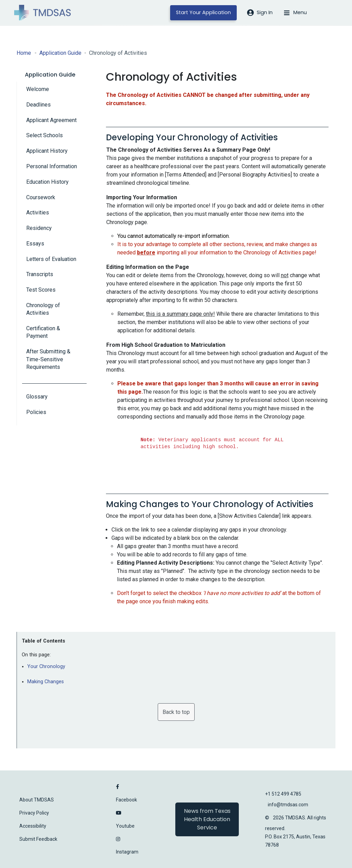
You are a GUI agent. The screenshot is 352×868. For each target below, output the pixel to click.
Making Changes (46, 682)
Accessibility (33, 826)
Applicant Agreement (51, 120)
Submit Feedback (38, 839)
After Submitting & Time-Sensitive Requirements (48, 359)
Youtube (125, 826)
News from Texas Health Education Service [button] (207, 819)
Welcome (38, 89)
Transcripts (40, 274)
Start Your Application (203, 12)
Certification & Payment (43, 332)
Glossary (37, 397)
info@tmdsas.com (288, 805)
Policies (36, 412)
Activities (38, 213)
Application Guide (60, 53)
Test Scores (41, 290)
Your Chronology (46, 667)
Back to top (176, 712)
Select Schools (45, 135)
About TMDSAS (37, 800)
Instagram (127, 852)
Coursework (41, 197)
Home (24, 53)
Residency (39, 228)
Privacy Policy (34, 813)
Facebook (126, 800)
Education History (47, 182)
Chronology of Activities (43, 309)
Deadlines (38, 105)
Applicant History (47, 151)
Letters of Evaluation (51, 259)
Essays (35, 244)
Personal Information (52, 166)
